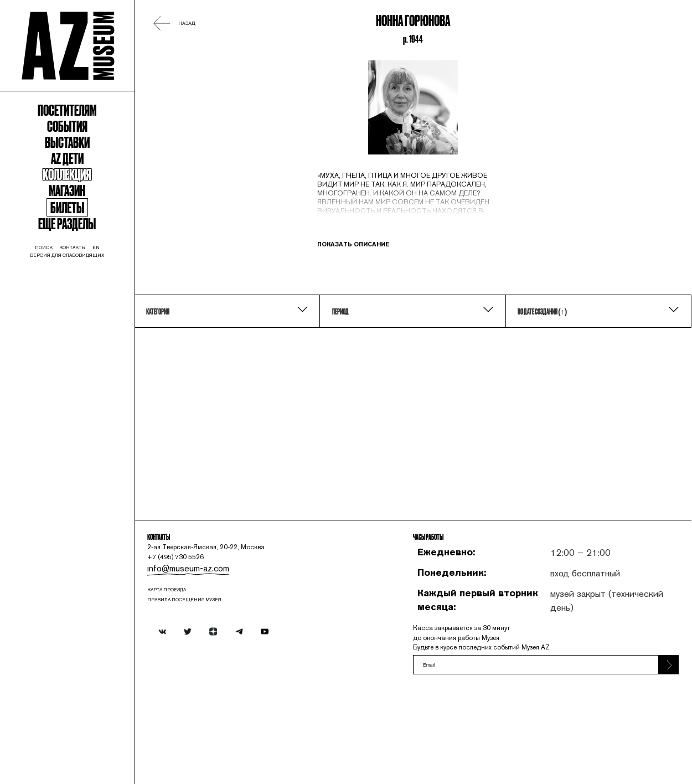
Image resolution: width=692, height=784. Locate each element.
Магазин (86, 246)
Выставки (86, 182)
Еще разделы (86, 289)
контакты (93, 321)
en (123, 321)
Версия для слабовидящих (86, 331)
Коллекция (86, 225)
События (86, 161)
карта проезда (214, 666)
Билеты (86, 269)
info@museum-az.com (230, 640)
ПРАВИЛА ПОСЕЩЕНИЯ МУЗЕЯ (236, 678)
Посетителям (86, 140)
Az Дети (86, 203)
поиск (57, 321)
